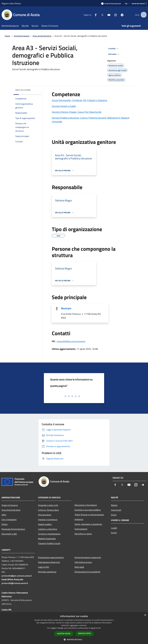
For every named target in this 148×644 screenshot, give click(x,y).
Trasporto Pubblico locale (49, 543)
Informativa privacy (83, 562)
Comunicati (116, 510)
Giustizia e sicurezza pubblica (88, 510)
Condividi (114, 49)
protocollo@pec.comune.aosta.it (71, 341)
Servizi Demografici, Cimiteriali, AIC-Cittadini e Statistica (79, 100)
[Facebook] (93, 15)
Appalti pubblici (45, 524)
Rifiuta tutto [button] (85, 633)
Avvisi (114, 515)
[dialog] (74, 628)
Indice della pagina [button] (23, 90)
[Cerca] (143, 15)
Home (7, 36)
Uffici (4, 515)
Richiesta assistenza (47, 572)
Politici (5, 524)
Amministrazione (22, 36)
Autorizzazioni (81, 529)
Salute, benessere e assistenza (88, 524)
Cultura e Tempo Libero (48, 510)
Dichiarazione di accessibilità (87, 572)
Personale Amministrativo (13, 529)
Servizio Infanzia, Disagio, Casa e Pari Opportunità (77, 112)
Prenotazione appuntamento (51, 557)
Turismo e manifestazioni (49, 534)
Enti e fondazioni (9, 519)
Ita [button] (128, 4)
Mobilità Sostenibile (47, 539)
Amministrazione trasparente (88, 557)
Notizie (114, 505)
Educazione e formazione (86, 505)
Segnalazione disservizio (49, 562)
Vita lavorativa (45, 515)
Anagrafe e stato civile (48, 505)
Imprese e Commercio (48, 519)
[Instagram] (113, 15)
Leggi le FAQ (44, 567)
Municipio (66, 308)
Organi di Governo (10, 505)
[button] (74, 639)
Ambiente (79, 519)
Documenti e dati (9, 534)
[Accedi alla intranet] (138, 4)
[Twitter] (100, 15)
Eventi (114, 533)
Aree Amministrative (11, 510)
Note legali (79, 567)
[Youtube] (107, 15)
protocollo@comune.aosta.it (15, 583)
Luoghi (114, 528)
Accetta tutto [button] (64, 634)
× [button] (145, 615)
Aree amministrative (42, 36)
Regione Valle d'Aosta (11, 3)
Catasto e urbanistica (48, 529)
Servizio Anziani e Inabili (64, 106)
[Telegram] (120, 15)
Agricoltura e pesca (83, 534)
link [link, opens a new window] (99, 628)
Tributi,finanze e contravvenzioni (89, 515)
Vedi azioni (114, 54)
